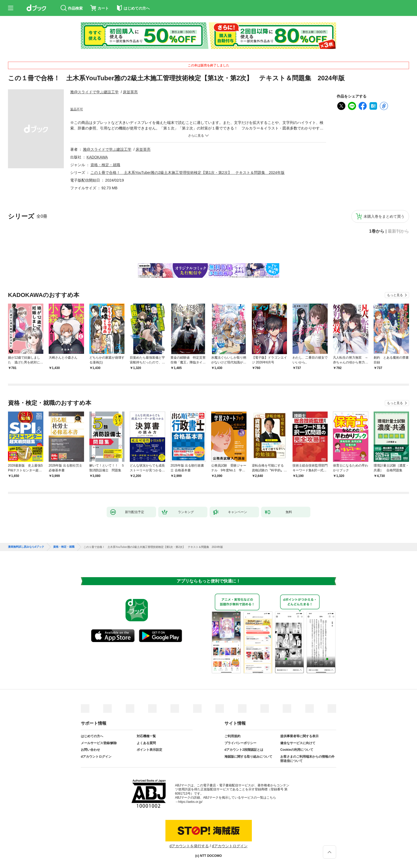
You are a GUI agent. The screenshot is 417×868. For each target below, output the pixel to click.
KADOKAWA (97, 157)
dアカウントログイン (96, 757)
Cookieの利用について (297, 750)
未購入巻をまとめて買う (384, 216)
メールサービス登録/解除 (99, 743)
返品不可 (77, 109)
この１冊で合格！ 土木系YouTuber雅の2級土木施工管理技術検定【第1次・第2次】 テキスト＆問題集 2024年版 (187, 173)
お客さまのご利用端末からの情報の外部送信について (307, 759)
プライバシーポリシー (240, 743)
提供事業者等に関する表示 (299, 736)
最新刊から (398, 231)
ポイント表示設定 (149, 750)
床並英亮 (130, 92)
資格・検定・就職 (105, 165)
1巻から (377, 231)
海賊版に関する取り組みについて (248, 757)
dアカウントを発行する (189, 846)
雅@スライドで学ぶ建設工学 (94, 92)
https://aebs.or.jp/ (190, 802)
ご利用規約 (232, 736)
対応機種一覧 (146, 736)
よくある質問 (146, 743)
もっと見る (395, 295)
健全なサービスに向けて (298, 743)
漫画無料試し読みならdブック (26, 547)
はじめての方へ (92, 736)
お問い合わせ (90, 750)
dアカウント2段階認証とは (244, 750)
